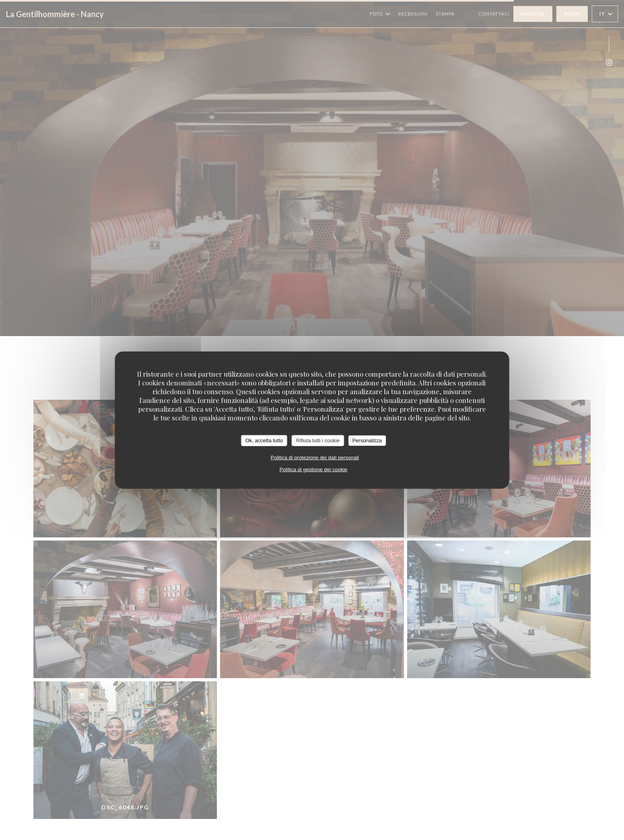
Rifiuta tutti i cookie (318, 440)
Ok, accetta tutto (264, 440)
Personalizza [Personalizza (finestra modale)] (367, 440)
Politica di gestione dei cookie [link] (313, 469)
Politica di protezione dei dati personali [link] (315, 457)
